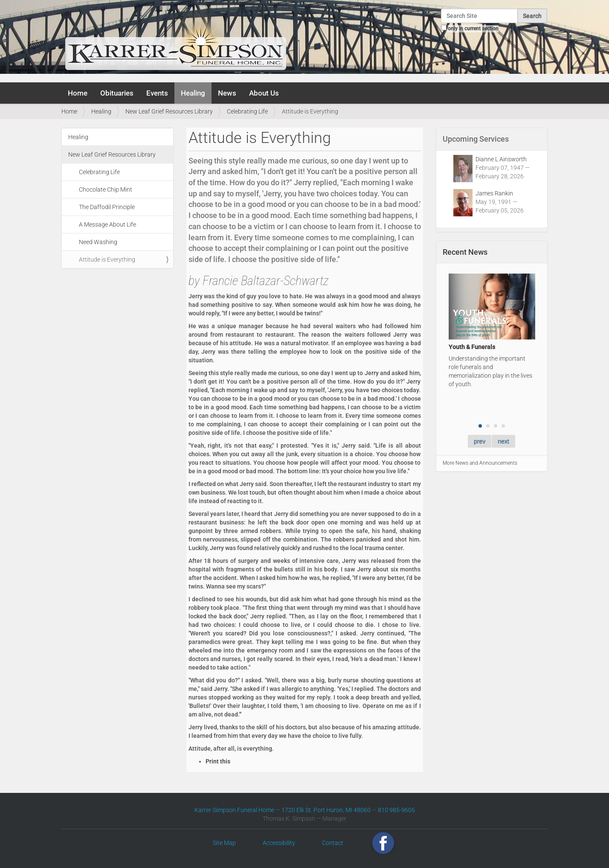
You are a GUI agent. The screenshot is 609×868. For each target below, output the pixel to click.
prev (480, 441)
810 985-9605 (396, 810)
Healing (193, 93)
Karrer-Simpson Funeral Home (234, 810)
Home (78, 93)
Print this (218, 761)
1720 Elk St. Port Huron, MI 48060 (326, 810)
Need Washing (98, 242)
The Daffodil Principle (107, 207)
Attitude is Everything (107, 259)
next (503, 441)
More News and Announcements (480, 463)
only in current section (473, 29)
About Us (264, 93)
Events (157, 93)
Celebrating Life (247, 111)
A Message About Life (107, 224)
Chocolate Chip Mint (106, 189)
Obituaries (117, 93)
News (227, 93)
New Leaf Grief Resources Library (169, 111)
